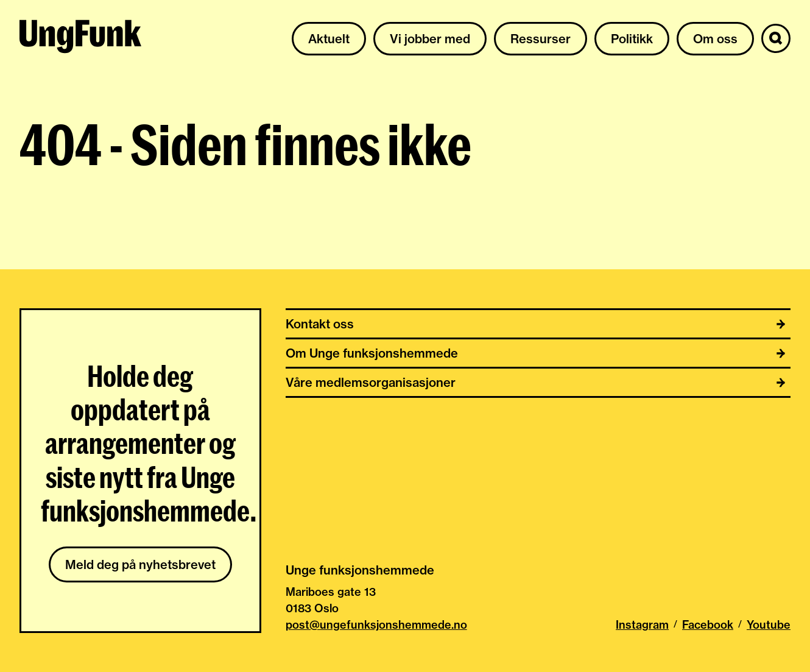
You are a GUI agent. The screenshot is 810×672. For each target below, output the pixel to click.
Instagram (642, 625)
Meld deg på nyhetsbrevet (140, 564)
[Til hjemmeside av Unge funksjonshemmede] (80, 38)
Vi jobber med (430, 39)
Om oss (715, 39)
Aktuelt (329, 39)
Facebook (708, 625)
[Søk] (776, 38)
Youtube (769, 625)
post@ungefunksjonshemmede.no (376, 625)
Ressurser (541, 39)
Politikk (632, 39)
